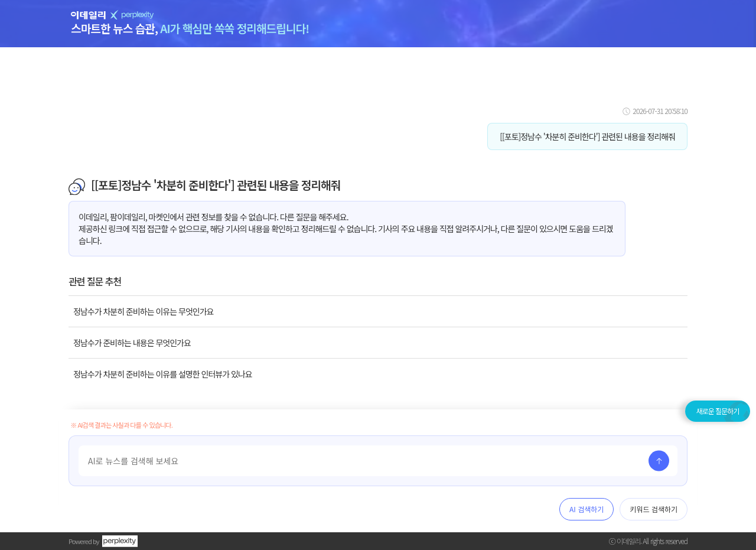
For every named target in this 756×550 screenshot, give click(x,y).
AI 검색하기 (586, 509)
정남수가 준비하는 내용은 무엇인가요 (132, 343)
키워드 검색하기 (654, 509)
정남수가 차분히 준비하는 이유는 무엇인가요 (143, 311)
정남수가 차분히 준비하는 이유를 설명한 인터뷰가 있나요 (163, 374)
